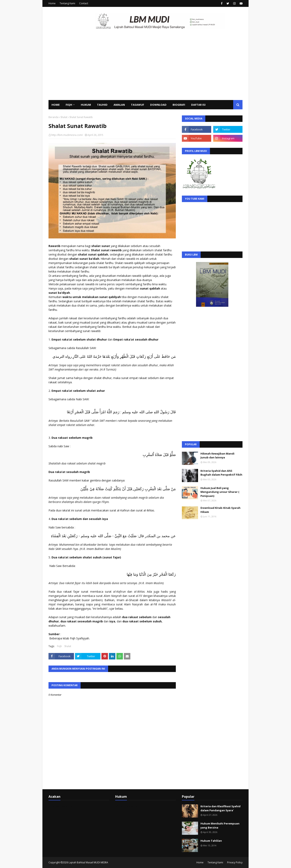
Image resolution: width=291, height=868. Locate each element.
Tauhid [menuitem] (102, 105)
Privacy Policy (235, 862)
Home (52, 3)
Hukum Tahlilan (211, 841)
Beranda (53, 117)
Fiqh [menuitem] (69, 105)
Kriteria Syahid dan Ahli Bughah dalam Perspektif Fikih (221, 473)
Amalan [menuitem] (119, 105)
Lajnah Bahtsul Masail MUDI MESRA (88, 862)
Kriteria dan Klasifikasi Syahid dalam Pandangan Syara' (220, 808)
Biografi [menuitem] (179, 105)
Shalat (64, 117)
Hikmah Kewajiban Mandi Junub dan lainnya (217, 456)
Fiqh (59, 646)
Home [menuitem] (56, 105)
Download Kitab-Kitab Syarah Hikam (220, 510)
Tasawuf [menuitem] (138, 105)
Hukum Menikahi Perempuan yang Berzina (220, 825)
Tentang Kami (67, 3)
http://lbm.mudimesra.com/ (67, 135)
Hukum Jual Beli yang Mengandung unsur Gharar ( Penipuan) (220, 492)
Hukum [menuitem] (86, 105)
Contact (84, 3)
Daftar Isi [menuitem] (198, 105)
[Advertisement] (145, 70)
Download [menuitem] (158, 105)
